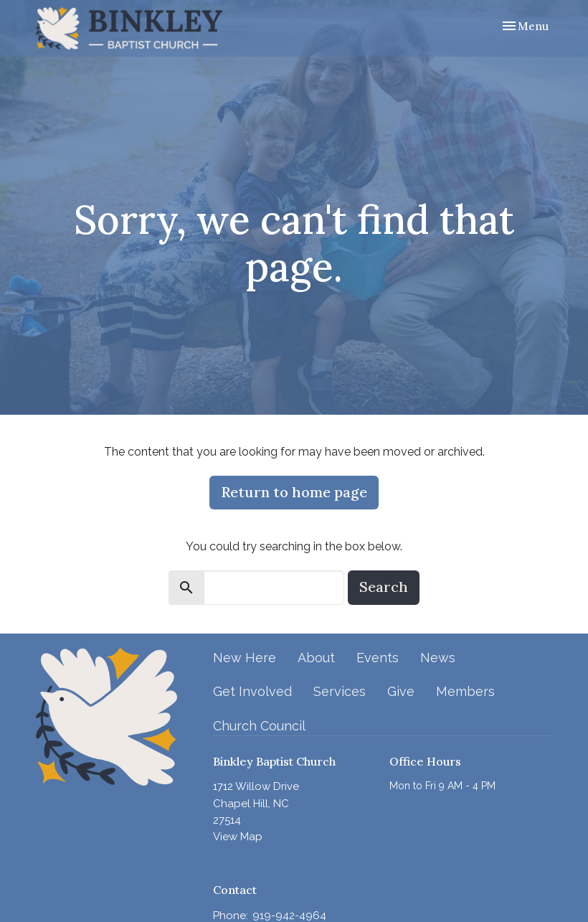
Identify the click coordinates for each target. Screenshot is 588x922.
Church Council (259, 726)
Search (384, 587)
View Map (238, 837)
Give (401, 691)
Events (378, 658)
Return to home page (294, 492)
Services (340, 691)
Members (465, 691)
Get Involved (252, 691)
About (316, 658)
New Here (245, 658)
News (438, 658)
